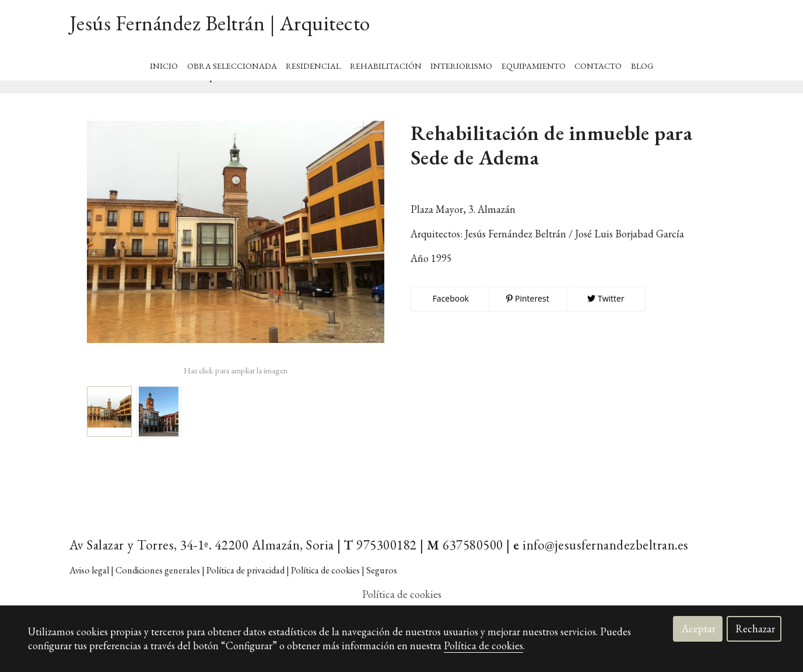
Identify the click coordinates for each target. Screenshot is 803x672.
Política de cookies (483, 645)
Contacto (598, 62)
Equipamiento (534, 62)
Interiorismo (461, 62)
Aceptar (699, 629)
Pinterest (527, 316)
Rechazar (755, 629)
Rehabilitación (386, 62)
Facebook (450, 316)
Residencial (313, 62)
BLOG (642, 62)
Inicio (164, 62)
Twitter (606, 316)
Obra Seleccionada (232, 62)
